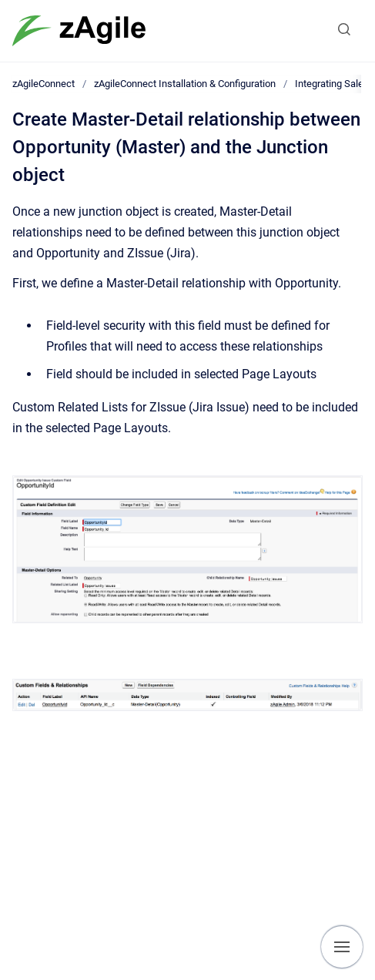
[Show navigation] (342, 947)
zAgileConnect (44, 84)
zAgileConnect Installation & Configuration (185, 84)
